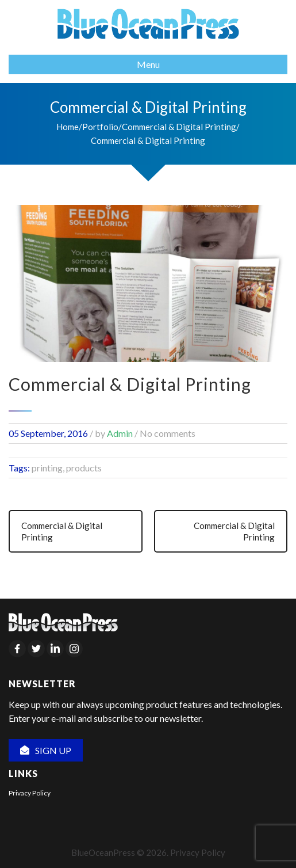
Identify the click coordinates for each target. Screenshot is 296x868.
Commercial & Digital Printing (179, 127)
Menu (148, 64)
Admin (120, 433)
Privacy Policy (30, 793)
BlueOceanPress (103, 852)
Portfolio (100, 127)
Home (68, 127)
